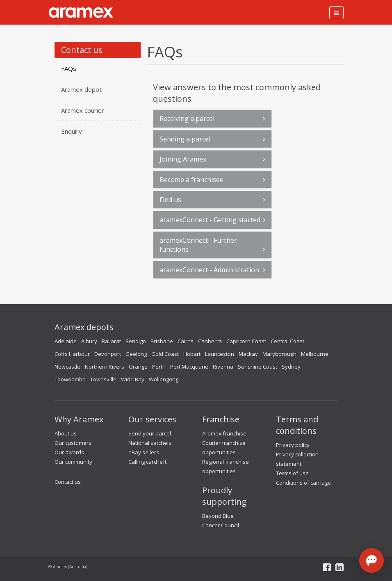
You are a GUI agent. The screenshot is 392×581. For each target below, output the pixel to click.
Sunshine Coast (258, 367)
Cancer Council (221, 525)
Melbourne (315, 354)
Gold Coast (165, 354)
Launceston (220, 354)
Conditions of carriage (303, 483)
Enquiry (72, 131)
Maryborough (279, 354)
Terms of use (292, 473)
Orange (138, 367)
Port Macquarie (189, 367)
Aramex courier (83, 110)
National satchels (150, 443)
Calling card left (147, 462)
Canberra (210, 341)
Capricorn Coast (246, 341)
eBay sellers (144, 452)
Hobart (192, 354)
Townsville (103, 379)
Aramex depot (81, 89)
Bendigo (136, 341)
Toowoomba (70, 379)
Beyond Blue (218, 516)
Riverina (223, 367)
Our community (73, 462)
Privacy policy (293, 445)
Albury (89, 341)
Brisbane (162, 341)
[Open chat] (371, 560)
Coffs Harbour (72, 354)
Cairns (186, 341)
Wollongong (164, 379)
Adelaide (66, 341)
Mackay (248, 354)
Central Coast (287, 341)
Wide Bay (133, 379)
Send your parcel (150, 433)
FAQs (69, 68)
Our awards (69, 452)
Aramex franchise (224, 433)
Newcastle (67, 367)
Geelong (136, 354)
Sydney (291, 367)
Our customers (73, 443)
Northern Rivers (105, 367)
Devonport (108, 354)
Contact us (68, 482)
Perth (159, 367)
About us (66, 433)
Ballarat (111, 341)
